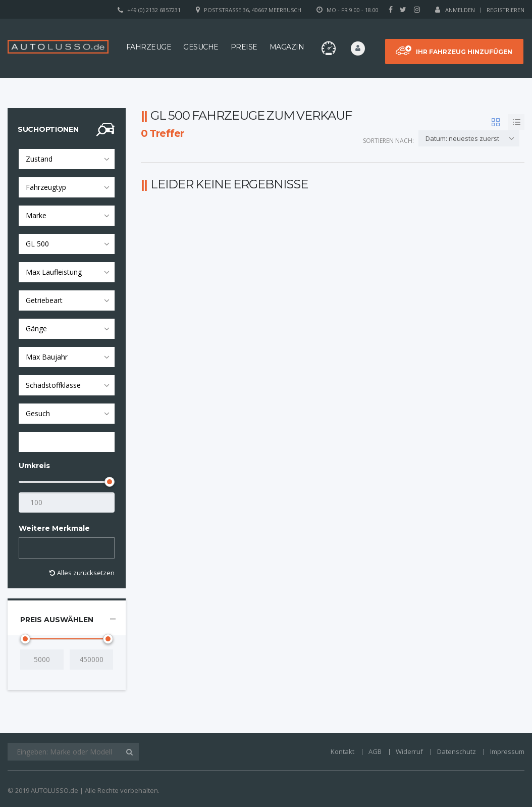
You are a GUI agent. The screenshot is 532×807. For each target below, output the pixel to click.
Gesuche (201, 47)
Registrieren (506, 10)
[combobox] (67, 159)
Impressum (507, 751)
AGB (375, 751)
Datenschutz (457, 751)
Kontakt (342, 751)
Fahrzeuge (149, 47)
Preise (244, 47)
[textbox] (31, 548)
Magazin (287, 47)
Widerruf (409, 751)
